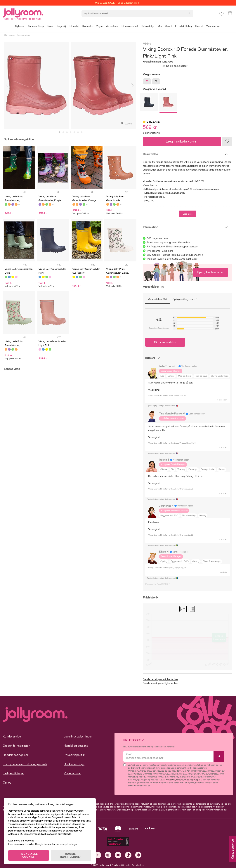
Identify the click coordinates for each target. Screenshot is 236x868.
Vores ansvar (72, 773)
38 (147, 81)
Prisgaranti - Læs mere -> (162, 251)
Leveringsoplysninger (78, 736)
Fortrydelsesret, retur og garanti (25, 764)
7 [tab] (82, 132)
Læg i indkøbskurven (182, 141)
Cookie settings (74, 764)
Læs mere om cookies (21, 841)
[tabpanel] (36, 85)
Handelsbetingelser (16, 755)
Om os (7, 783)
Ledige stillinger (13, 773)
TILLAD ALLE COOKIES (29, 855)
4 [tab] (71, 132)
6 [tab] (78, 132)
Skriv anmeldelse (165, 342)
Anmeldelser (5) (157, 299)
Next (132, 85)
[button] (222, 14)
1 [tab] (60, 132)
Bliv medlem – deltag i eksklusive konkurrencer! (174, 255)
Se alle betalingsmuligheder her (161, 679)
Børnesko (9, 35)
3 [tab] (67, 132)
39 (156, 81)
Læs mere (188, 214)
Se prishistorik (151, 133)
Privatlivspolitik (74, 755)
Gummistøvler (23, 35)
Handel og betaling (76, 746)
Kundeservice (12, 736)
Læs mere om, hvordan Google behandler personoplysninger (43, 844)
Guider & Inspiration (17, 746)
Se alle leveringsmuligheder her (160, 683)
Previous (7, 85)
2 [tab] (63, 132)
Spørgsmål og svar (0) (185, 299)
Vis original (154, 390)
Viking (147, 44)
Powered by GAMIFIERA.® (157, 584)
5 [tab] (74, 132)
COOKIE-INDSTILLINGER (71, 855)
